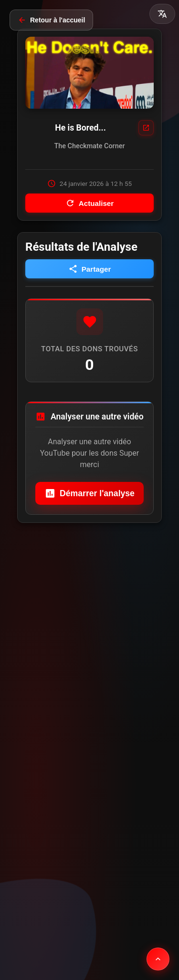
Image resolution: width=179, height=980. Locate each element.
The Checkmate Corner (90, 146)
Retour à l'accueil (51, 20)
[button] (162, 14)
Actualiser (89, 203)
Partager (90, 269)
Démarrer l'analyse (89, 493)
